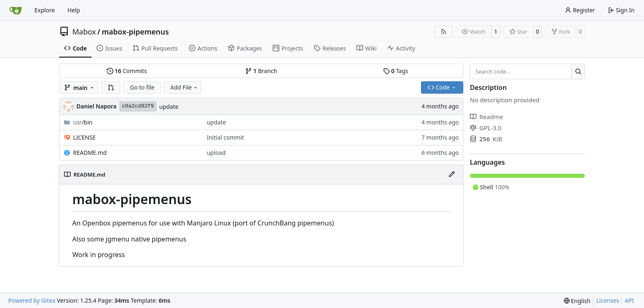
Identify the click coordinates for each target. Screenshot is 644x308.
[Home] (16, 10)
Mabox (84, 32)
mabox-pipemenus (135, 32)
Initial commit (225, 137)
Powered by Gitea (32, 300)
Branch (261, 71)
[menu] (577, 301)
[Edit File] (452, 175)
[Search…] (578, 71)
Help (74, 10)
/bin (83, 122)
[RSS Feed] (444, 32)
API (629, 300)
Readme (486, 117)
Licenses (608, 300)
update (169, 107)
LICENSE (84, 137)
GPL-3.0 (486, 128)
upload (216, 153)
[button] (111, 87)
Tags (396, 71)
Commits (127, 71)
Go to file (142, 87)
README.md (90, 153)
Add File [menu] (184, 87)
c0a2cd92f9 (138, 106)
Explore (45, 10)
